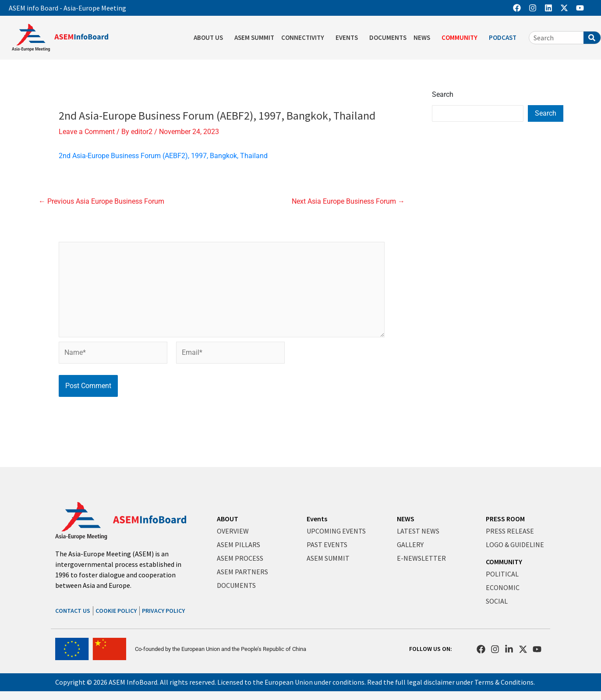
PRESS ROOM (505, 519)
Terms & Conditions (504, 682)
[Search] (592, 38)
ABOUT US (210, 38)
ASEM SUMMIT (254, 37)
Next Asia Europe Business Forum (348, 202)
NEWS (424, 38)
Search (443, 94)
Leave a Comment (87, 132)
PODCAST (505, 38)
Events (317, 519)
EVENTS (349, 38)
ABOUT (228, 519)
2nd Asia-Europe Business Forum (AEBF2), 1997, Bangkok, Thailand (163, 156)
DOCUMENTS (388, 37)
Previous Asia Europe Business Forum (101, 202)
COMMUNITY (462, 38)
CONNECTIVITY (305, 38)
